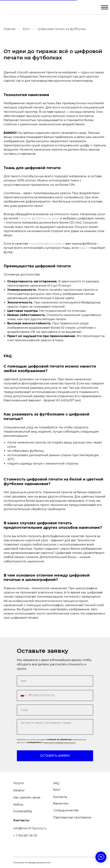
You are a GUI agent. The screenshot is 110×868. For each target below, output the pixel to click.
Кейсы (18, 805)
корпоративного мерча (47, 244)
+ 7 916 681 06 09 (25, 836)
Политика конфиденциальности (32, 862)
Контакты (60, 797)
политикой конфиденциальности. (60, 742)
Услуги (19, 783)
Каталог (19, 790)
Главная (10, 29)
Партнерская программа (72, 817)
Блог (26, 29)
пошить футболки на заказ (39, 218)
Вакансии (61, 803)
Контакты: (21, 820)
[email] (55, 710)
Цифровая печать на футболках (62, 29)
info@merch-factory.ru (30, 828)
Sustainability (23, 811)
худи (83, 248)
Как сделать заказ (27, 797)
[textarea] (55, 727)
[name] (55, 681)
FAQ (56, 783)
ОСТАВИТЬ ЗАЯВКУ (55, 756)
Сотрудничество (66, 810)
